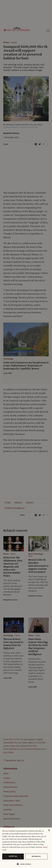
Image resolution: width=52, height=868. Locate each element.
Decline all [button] (36, 856)
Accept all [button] (13, 856)
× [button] (49, 830)
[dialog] (26, 848)
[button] (25, 864)
